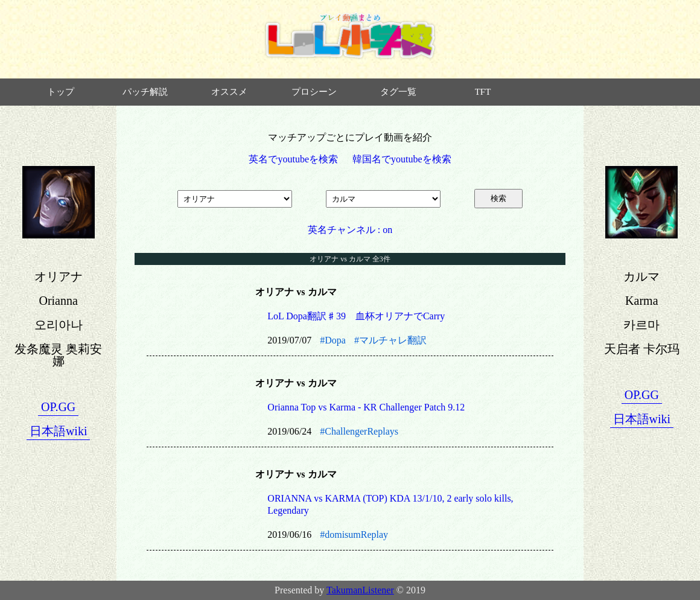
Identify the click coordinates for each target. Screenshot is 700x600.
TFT (483, 92)
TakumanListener (360, 590)
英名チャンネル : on (350, 230)
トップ (61, 92)
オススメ (229, 92)
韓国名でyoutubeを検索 (402, 159)
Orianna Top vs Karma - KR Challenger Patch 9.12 (366, 407)
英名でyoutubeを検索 (293, 159)
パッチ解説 (145, 92)
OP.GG (58, 407)
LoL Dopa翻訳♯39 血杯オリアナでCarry (356, 316)
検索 (498, 198)
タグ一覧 (398, 92)
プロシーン (314, 92)
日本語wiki (59, 431)
